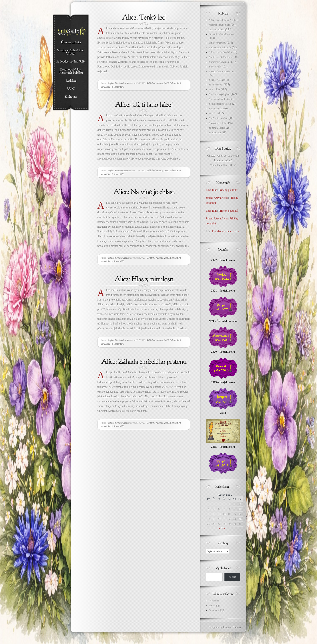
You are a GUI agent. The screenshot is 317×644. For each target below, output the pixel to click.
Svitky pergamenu (217, 43)
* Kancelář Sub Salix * (220, 20)
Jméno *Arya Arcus (217, 198)
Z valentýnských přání (219, 94)
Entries (214, 605)
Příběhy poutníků (228, 190)
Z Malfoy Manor (217, 80)
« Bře (222, 528)
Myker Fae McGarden (119, 83)
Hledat (232, 577)
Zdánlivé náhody (155, 83)
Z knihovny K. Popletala (220, 57)
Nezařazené (214, 113)
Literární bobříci (217, 30)
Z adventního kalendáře (220, 48)
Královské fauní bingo (219, 25)
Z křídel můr (215, 67)
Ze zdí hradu (215, 133)
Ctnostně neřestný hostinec (222, 34)
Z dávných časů (216, 109)
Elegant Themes (232, 627)
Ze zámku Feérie (217, 128)
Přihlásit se (214, 601)
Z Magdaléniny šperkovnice (222, 71)
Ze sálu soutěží (216, 85)
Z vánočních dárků (218, 99)
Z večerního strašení (218, 118)
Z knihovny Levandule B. (221, 62)
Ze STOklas (214, 89)
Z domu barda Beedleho (220, 52)
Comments (216, 610)
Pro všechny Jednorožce (226, 231)
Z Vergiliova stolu (217, 123)
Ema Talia (212, 190)
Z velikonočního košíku (220, 104)
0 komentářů (118, 87)
